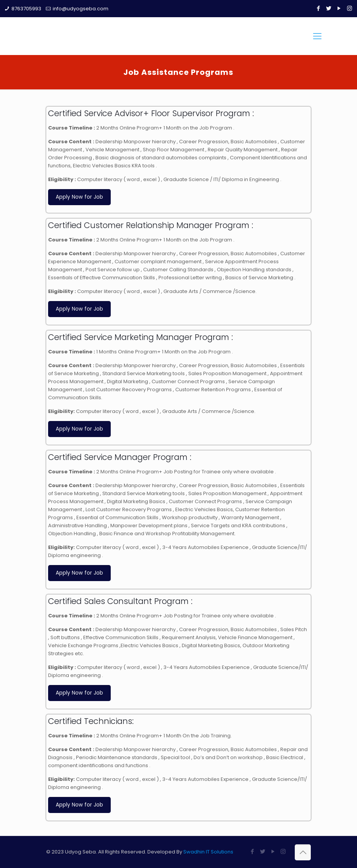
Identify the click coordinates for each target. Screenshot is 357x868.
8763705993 (26, 9)
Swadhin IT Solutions (208, 852)
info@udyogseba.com (81, 9)
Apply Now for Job (79, 197)
